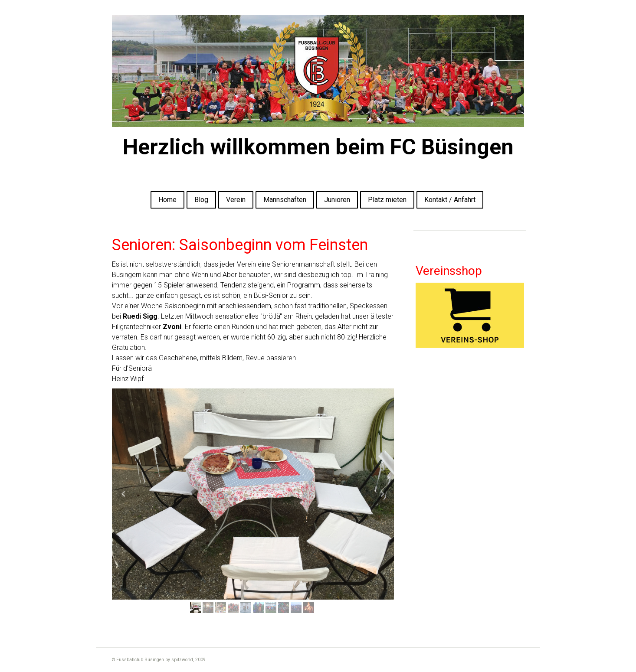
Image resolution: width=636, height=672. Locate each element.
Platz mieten (387, 200)
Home (167, 200)
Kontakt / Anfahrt (450, 200)
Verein (236, 200)
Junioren (337, 200)
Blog (201, 200)
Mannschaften (285, 200)
